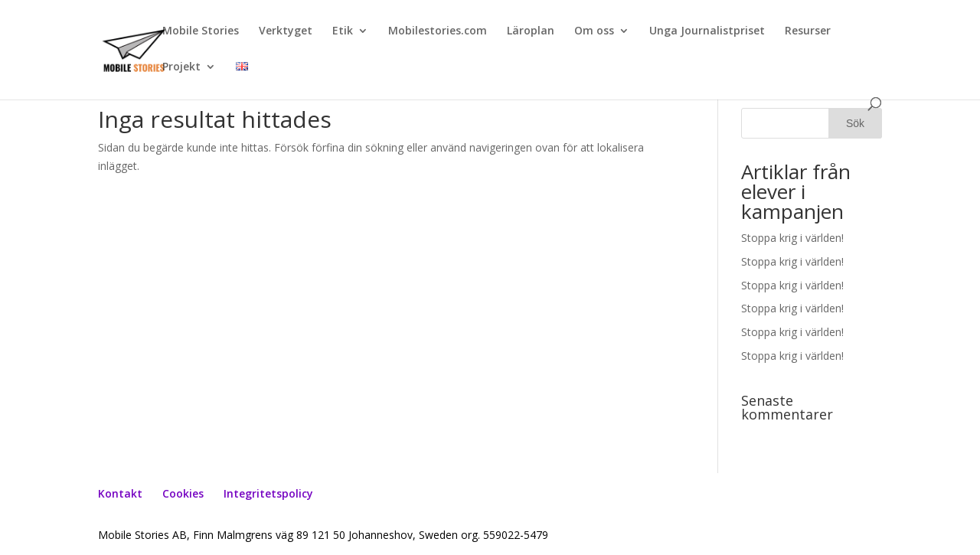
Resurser (808, 31)
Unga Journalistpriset (707, 31)
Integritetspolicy (268, 493)
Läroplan (531, 31)
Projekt (181, 67)
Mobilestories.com (438, 31)
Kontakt (120, 493)
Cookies (183, 493)
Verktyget (286, 31)
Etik (343, 31)
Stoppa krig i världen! (792, 238)
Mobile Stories (201, 31)
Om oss (594, 31)
